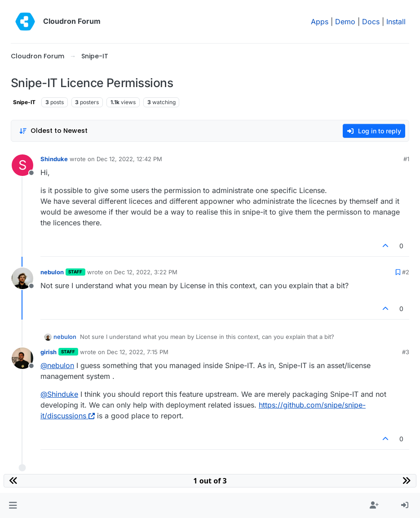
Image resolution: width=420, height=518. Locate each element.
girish (49, 352)
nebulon (52, 272)
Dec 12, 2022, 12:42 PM (129, 159)
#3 (406, 352)
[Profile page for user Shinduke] (22, 165)
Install (396, 22)
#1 (406, 159)
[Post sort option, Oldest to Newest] (53, 131)
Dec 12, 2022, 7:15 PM (138, 352)
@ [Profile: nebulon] (57, 365)
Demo (345, 22)
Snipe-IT (24, 102)
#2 (406, 272)
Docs (371, 22)
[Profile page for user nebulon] (22, 278)
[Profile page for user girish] (22, 358)
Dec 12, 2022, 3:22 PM (146, 272)
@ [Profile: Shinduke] (59, 394)
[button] (13, 505)
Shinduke (54, 159)
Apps (320, 22)
